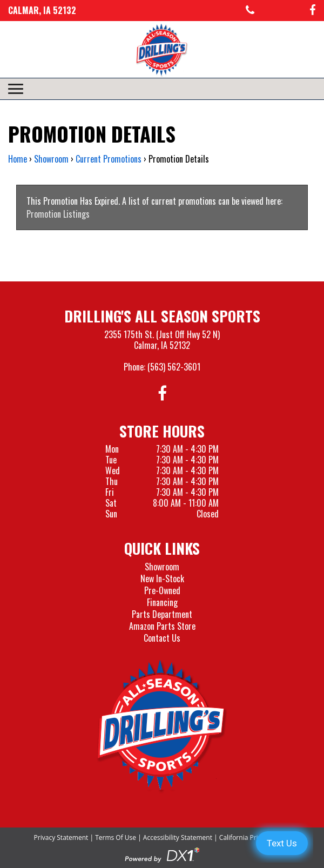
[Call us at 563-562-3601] (250, 11)
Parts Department (162, 614)
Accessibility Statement (178, 837)
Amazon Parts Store (162, 626)
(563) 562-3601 (174, 367)
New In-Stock (162, 578)
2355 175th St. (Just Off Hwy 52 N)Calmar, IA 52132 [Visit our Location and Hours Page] (162, 340)
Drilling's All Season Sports (162, 316)
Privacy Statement (61, 837)
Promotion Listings (58, 214)
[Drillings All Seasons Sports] (162, 726)
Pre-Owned (162, 590)
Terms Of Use (116, 837)
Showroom (162, 567)
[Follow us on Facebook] (313, 11)
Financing (162, 602)
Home (18, 159)
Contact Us (162, 638)
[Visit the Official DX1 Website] (162, 854)
